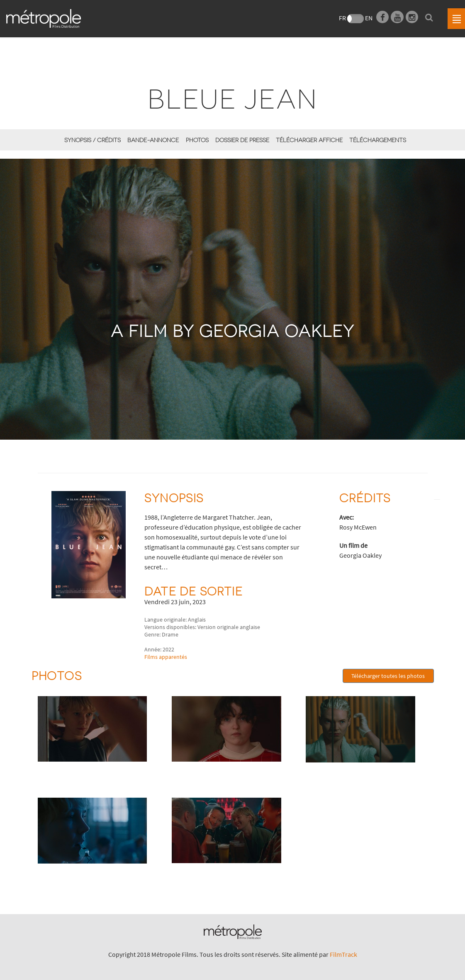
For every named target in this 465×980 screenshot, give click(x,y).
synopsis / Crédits (93, 140)
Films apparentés (166, 657)
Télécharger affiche (309, 140)
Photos (197, 140)
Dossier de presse (242, 140)
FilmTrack (343, 954)
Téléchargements (378, 140)
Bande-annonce (153, 140)
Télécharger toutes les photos (388, 676)
